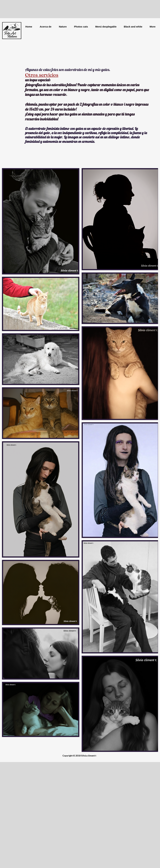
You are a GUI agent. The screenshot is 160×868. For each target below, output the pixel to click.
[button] (63, 27)
